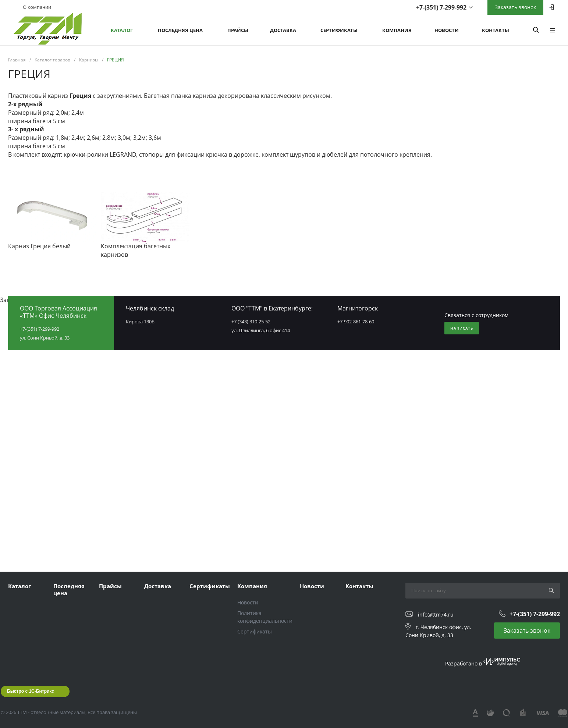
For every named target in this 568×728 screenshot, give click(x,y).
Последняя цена (69, 590)
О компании (37, 7)
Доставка (158, 586)
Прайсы (110, 586)
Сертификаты (210, 586)
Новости (248, 602)
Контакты (359, 586)
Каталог (19, 586)
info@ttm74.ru (436, 615)
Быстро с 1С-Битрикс (31, 691)
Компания (252, 586)
